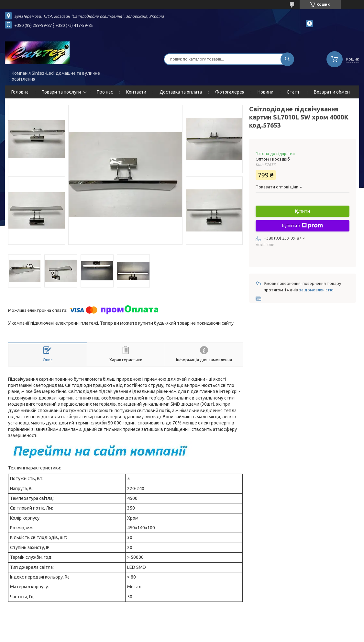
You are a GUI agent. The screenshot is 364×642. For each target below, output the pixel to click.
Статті (294, 92)
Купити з (303, 226)
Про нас (105, 92)
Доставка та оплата (181, 92)
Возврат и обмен (332, 92)
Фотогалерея (230, 92)
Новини (265, 92)
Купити (303, 211)
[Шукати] (287, 59)
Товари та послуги (61, 92)
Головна (20, 92)
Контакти (136, 92)
